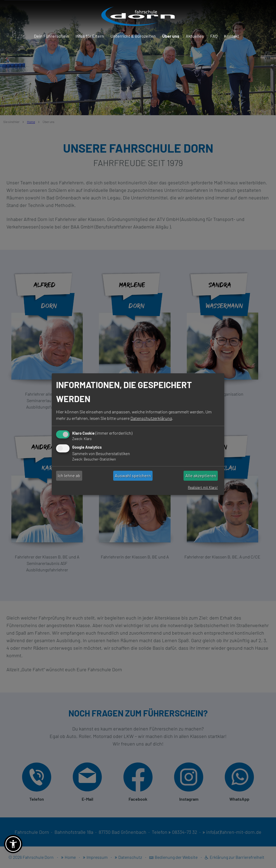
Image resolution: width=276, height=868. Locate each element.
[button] (13, 844)
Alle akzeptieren (201, 475)
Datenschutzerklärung (151, 418)
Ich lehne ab (69, 475)
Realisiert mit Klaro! (203, 487)
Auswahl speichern (133, 475)
